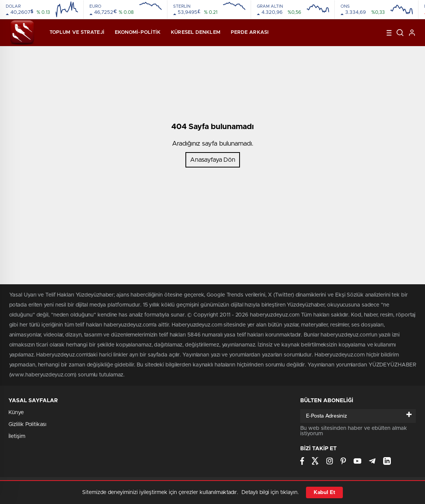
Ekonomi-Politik (138, 32)
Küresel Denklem (196, 32)
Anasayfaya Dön (213, 160)
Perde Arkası (250, 32)
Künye (16, 413)
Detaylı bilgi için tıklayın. (270, 492)
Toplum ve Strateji (77, 32)
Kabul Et (324, 492)
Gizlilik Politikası (27, 424)
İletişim (17, 436)
